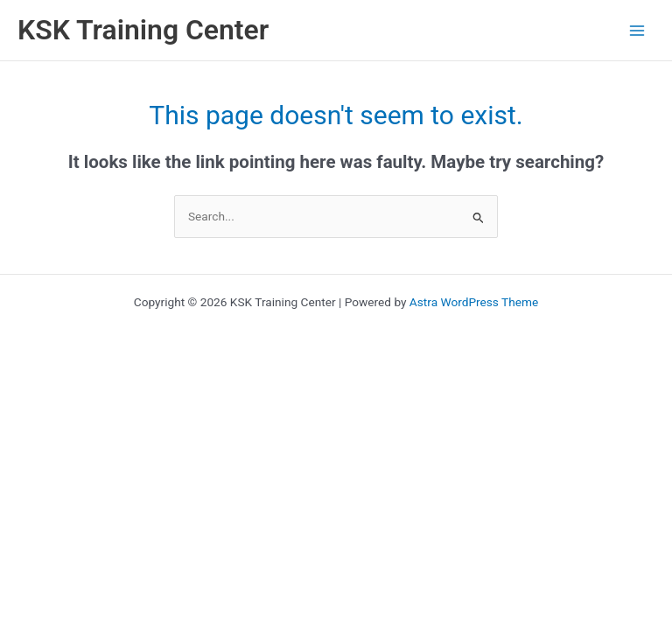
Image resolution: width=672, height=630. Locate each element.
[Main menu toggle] (637, 30)
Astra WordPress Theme (474, 302)
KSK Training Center (143, 30)
